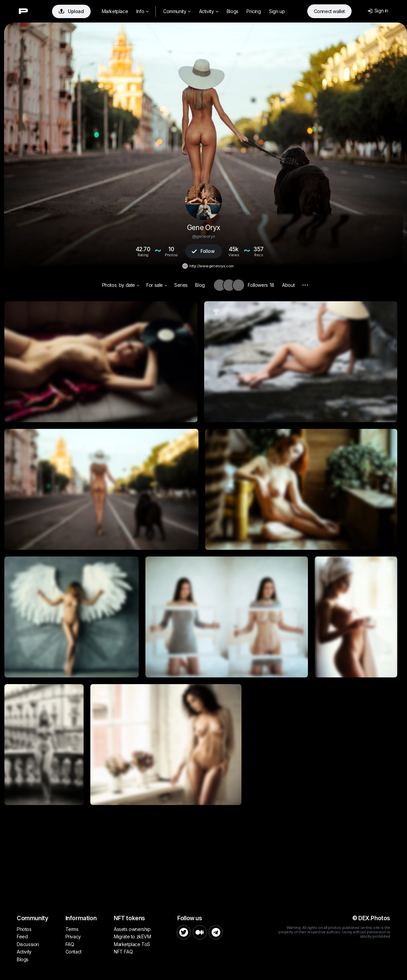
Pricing (254, 11)
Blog (200, 285)
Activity (209, 11)
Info (143, 11)
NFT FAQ (123, 952)
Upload (71, 11)
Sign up (277, 11)
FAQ (70, 944)
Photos (109, 285)
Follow (203, 251)
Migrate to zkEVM (132, 937)
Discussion (28, 944)
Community (177, 11)
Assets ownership (132, 929)
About (288, 285)
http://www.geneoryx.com (212, 266)
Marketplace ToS (132, 944)
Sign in (378, 11)
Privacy (73, 937)
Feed (22, 937)
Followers (261, 285)
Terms (72, 929)
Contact (74, 952)
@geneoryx (203, 236)
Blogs (233, 11)
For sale (157, 285)
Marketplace (115, 11)
